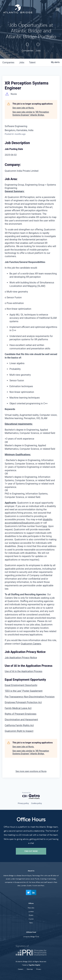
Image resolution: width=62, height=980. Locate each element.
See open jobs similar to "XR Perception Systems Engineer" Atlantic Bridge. (31, 113)
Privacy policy (23, 803)
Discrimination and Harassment (21, 720)
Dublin (31, 915)
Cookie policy (37, 803)
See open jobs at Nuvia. (23, 108)
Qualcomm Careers (31, 644)
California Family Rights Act (19, 725)
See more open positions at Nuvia (31, 771)
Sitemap (30, 969)
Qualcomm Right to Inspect (19, 731)
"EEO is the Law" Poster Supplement (24, 691)
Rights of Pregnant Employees (21, 714)
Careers (21, 969)
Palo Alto (31, 908)
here (45, 526)
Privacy (39, 969)
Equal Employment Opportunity (21, 685)
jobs (22, 62)
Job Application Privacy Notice (21, 658)
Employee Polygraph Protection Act (23, 702)
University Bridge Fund (31, 937)
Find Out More (31, 851)
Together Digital (34, 965)
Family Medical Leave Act (18, 708)
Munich (31, 919)
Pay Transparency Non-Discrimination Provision (30, 697)
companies (8, 62)
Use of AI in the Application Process (24, 671)
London (31, 911)
